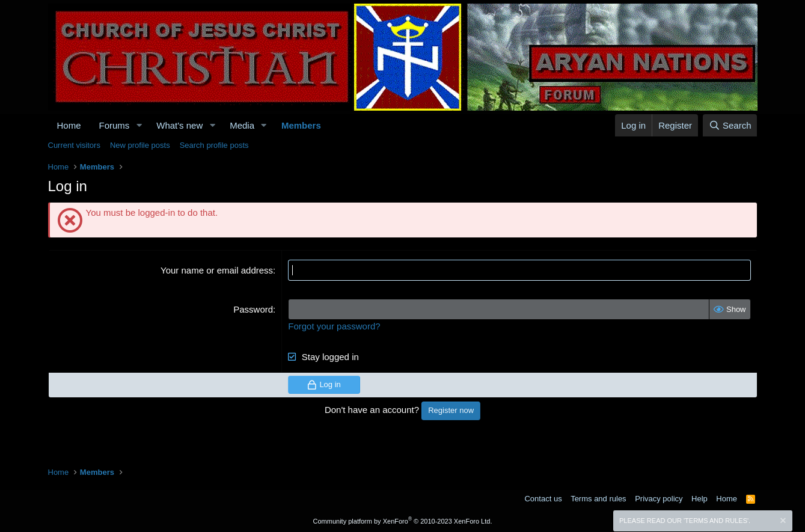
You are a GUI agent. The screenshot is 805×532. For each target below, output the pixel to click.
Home (69, 125)
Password (253, 309)
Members (301, 125)
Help (699, 499)
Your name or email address (217, 270)
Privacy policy (659, 499)
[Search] (730, 125)
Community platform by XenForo (403, 521)
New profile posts (140, 145)
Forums (115, 125)
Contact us (543, 499)
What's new (179, 125)
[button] (139, 125)
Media (242, 125)
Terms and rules (598, 499)
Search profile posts (214, 145)
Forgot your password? (334, 326)
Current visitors (74, 145)
